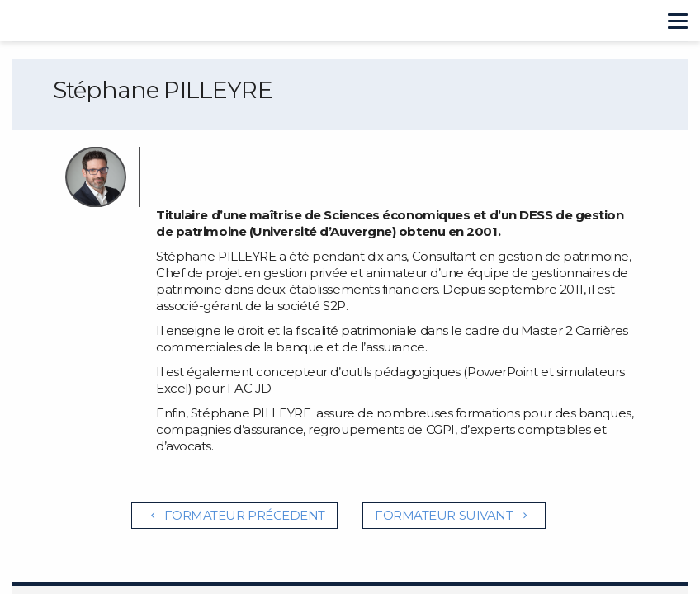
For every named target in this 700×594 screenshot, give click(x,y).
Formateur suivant (454, 515)
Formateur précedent (234, 515)
